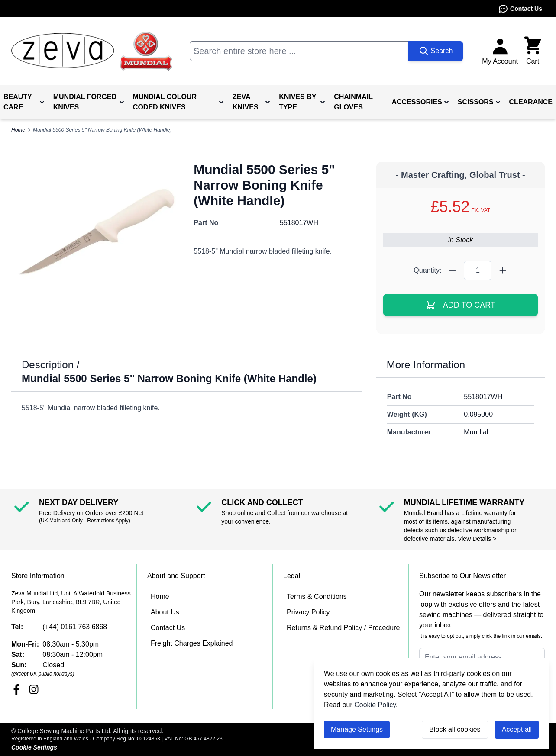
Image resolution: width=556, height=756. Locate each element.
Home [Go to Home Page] (18, 130)
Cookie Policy (375, 705)
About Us (165, 612)
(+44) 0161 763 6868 (75, 627)
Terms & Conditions (317, 597)
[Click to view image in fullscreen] (95, 232)
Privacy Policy (308, 612)
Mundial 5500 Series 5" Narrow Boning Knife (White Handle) (102, 130)
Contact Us (520, 9)
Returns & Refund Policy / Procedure (343, 628)
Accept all (517, 729)
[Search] (436, 51)
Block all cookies (455, 729)
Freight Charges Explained (192, 643)
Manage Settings (357, 729)
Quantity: (427, 270)
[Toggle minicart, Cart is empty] (533, 51)
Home (160, 597)
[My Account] (500, 51)
